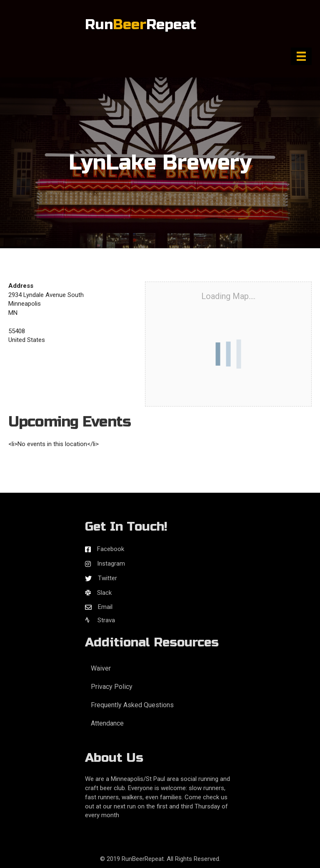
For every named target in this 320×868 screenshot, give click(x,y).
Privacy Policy (112, 687)
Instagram (111, 564)
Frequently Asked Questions (132, 705)
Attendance (107, 723)
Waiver (101, 668)
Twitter (107, 578)
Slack (104, 593)
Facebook (111, 549)
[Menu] (301, 56)
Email (105, 607)
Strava (100, 620)
